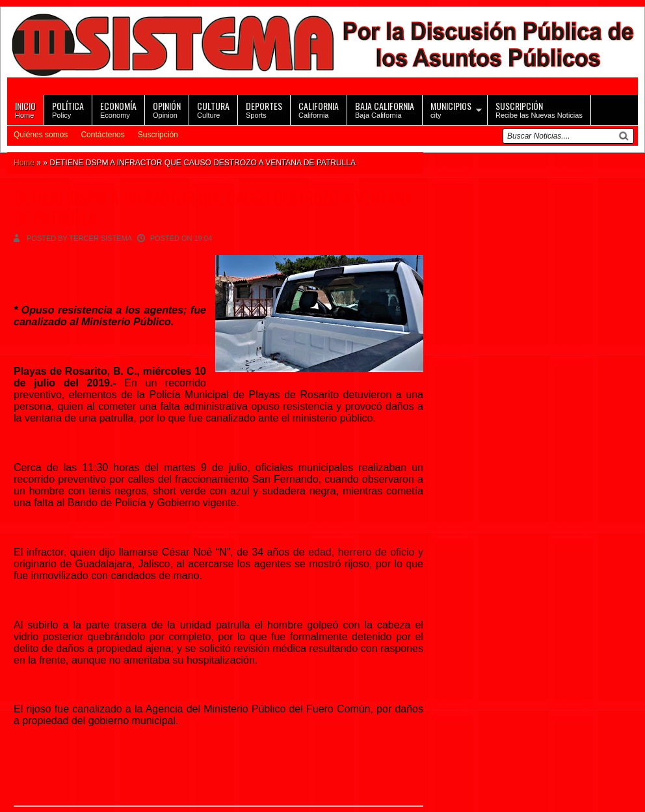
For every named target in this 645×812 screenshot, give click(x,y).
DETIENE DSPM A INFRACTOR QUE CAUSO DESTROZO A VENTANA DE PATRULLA (213, 208)
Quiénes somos (41, 135)
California (319, 109)
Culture (213, 109)
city (451, 109)
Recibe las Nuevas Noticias (539, 109)
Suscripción (158, 135)
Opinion (167, 109)
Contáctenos (102, 135)
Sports (264, 109)
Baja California (385, 109)
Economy (118, 109)
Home (25, 109)
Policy (68, 109)
